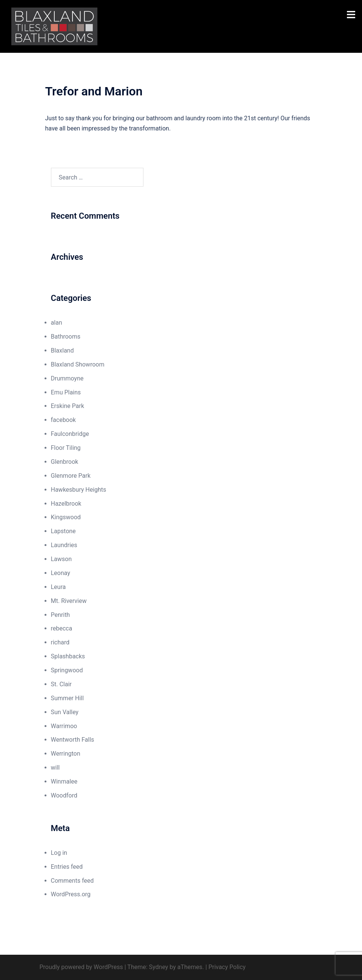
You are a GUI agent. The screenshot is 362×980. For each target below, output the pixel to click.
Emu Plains (66, 392)
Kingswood (66, 517)
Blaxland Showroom (78, 364)
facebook (63, 420)
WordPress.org (71, 894)
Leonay (61, 573)
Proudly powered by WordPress (81, 967)
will (55, 768)
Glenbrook (65, 462)
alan (57, 323)
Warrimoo (64, 726)
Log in (59, 853)
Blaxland (62, 350)
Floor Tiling (66, 448)
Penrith (61, 615)
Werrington (66, 754)
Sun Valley (65, 712)
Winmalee (64, 781)
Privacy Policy (227, 967)
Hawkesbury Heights (79, 490)
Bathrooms (66, 337)
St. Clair (61, 684)
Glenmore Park (71, 476)
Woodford (64, 795)
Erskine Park (68, 406)
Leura (59, 587)
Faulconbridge (70, 434)
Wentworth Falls (73, 740)
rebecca (62, 628)
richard (60, 642)
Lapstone (63, 531)
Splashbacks (68, 656)
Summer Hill (67, 698)
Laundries (64, 545)
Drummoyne (67, 378)
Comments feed (72, 881)
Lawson (62, 559)
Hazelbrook (66, 504)
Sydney (159, 967)
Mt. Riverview (69, 601)
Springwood (67, 670)
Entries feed (67, 867)
